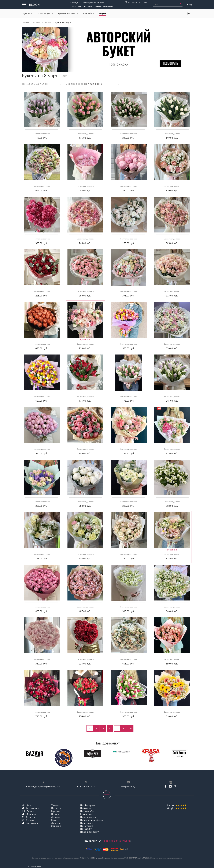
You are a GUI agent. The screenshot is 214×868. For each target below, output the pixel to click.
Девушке (56, 817)
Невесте (55, 814)
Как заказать (31, 808)
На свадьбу (86, 829)
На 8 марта (86, 808)
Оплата (28, 811)
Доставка (87, 6)
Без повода (86, 814)
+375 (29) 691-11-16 (137, 2)
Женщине (56, 826)
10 (130, 728)
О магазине (76, 6)
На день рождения (90, 832)
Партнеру (56, 808)
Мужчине (56, 811)
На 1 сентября (87, 811)
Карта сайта (30, 823)
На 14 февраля (88, 805)
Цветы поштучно (68, 13)
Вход (190, 4)
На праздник (87, 823)
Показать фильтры (42, 84)
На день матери (88, 817)
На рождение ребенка (91, 820)
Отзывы (98, 6)
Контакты (108, 6)
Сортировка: (93, 84)
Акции (102, 13)
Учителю (56, 805)
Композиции (45, 13)
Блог (27, 805)
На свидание (87, 826)
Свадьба (89, 13)
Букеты (27, 13)
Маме (54, 820)
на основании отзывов (116, 841)
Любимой (56, 823)
